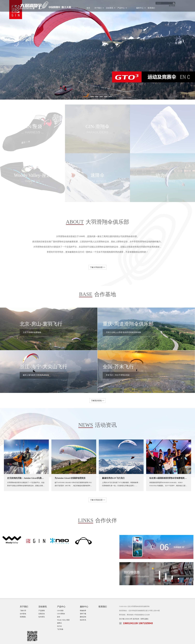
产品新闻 (42, 611)
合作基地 (23, 614)
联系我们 (151, 8)
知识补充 (83, 620)
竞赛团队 (23, 617)
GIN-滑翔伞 (61, 614)
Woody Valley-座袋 (63, 620)
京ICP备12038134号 (126, 619)
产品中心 (121, 8)
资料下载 (83, 614)
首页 (88, 8)
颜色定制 (83, 617)
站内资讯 (42, 617)
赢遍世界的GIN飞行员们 (113, 478)
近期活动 (42, 614)
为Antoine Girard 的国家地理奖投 (70, 478)
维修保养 (83, 611)
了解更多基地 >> (97, 401)
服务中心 (140, 8)
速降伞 (59, 623)
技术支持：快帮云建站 (141, 619)
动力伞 (59, 626)
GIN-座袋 (60, 611)
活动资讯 (110, 8)
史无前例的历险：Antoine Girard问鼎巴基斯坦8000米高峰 (34, 478)
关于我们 (98, 8)
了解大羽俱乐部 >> (97, 267)
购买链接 (172, 6)
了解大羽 (23, 611)
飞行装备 (60, 629)
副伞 (59, 617)
